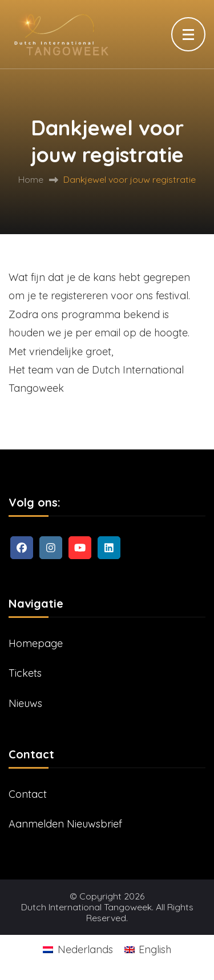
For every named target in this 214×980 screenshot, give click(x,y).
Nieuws (25, 703)
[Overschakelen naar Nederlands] (78, 949)
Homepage (36, 643)
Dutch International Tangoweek (86, 907)
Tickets (25, 673)
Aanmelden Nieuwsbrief (65, 824)
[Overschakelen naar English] (148, 949)
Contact (28, 794)
